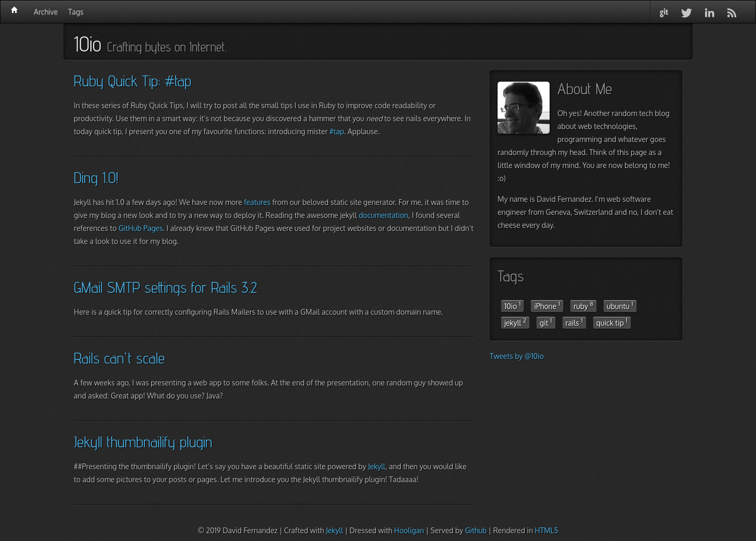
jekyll (515, 322)
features (257, 202)
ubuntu (620, 305)
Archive (46, 12)
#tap (337, 131)
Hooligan (409, 530)
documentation (383, 215)
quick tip (612, 322)
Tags (76, 12)
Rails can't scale (119, 358)
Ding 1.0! (96, 177)
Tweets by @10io (517, 356)
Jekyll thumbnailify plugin (143, 442)
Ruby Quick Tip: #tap (133, 81)
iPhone (547, 305)
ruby (583, 305)
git (546, 322)
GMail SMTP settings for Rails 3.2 (165, 287)
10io (512, 305)
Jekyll (377, 466)
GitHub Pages (141, 228)
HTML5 (546, 530)
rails (574, 322)
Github (476, 530)
